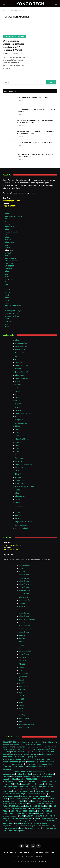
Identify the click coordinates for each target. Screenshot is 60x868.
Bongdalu (15, 772)
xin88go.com (44, 799)
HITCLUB (19, 477)
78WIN (18, 410)
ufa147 (19, 749)
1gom (26, 786)
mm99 (22, 642)
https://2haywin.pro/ (27, 725)
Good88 (32, 789)
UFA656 (40, 749)
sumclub (8, 321)
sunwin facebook (22, 528)
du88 (11, 831)
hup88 (5, 823)
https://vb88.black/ (12, 261)
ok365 (53, 799)
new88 (18, 442)
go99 (18, 754)
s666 (25, 813)
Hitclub (7, 300)
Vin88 (23, 831)
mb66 (36, 818)
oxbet (5, 804)
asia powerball (9, 749)
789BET (8, 240)
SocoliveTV (14, 828)
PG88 (7, 303)
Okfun (38, 742)
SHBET (18, 397)
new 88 (18, 401)
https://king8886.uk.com (14, 306)
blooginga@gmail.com (11, 201)
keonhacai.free (9, 774)
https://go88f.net (45, 811)
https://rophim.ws (10, 816)
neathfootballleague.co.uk (39, 752)
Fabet (18, 823)
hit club (18, 385)
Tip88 (50, 796)
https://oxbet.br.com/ (32, 781)
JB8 (15, 757)
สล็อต (7, 211)
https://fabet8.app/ (11, 796)
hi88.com (14, 818)
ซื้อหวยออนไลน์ (25, 626)
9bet (7, 282)
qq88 (12, 754)
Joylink (33, 776)
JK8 (4, 752)
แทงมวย (26, 742)
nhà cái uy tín (49, 784)
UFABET (8, 253)
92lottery (8, 292)
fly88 (20, 742)
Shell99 (22, 664)
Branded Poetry (25, 565)
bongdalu (19, 461)
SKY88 (14, 764)
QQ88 (22, 699)
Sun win (17, 789)
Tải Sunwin (19, 506)
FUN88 (13, 742)
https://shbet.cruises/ (27, 619)
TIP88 (53, 816)
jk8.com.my (7, 769)
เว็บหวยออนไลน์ (10, 263)
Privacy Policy (16, 853)
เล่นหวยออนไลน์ (21, 346)
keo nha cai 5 (24, 728)
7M (24, 759)
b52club (18, 519)
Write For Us (40, 856)
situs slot (20, 806)
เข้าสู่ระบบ (19, 420)
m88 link (19, 490)
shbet (7, 295)
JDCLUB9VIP (23, 791)
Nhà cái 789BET (21, 353)
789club (52, 781)
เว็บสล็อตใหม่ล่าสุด (11, 232)
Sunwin (22, 689)
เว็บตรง (22, 572)
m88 (17, 429)
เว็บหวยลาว (23, 674)
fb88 (7, 308)
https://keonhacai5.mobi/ (37, 772)
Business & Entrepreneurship (14, 37)
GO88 (54, 806)
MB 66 (18, 426)
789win (22, 623)
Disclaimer (50, 853)
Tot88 (5, 799)
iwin (21, 786)
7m (30, 784)
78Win (18, 499)
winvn (17, 436)
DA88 (5, 831)
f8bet (22, 705)
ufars (32, 742)
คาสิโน (7, 235)
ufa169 (33, 749)
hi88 (21, 702)
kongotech (42, 861)
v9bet (22, 667)
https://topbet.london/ (12, 759)
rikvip (5, 784)
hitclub (19, 774)
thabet (18, 455)
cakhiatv (47, 776)
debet (11, 789)
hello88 (22, 639)
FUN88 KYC (7, 767)
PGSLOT (34, 806)
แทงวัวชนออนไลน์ (50, 747)
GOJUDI (6, 742)
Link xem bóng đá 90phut (25, 487)
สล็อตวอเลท (19, 375)
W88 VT (8, 285)
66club (7, 290)
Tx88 (37, 791)
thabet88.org (33, 762)
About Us (28, 853)
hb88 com (23, 767)
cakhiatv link (20, 484)
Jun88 (21, 816)
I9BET (43, 759)
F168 (52, 826)
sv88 (32, 809)
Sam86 (40, 776)
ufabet (18, 503)
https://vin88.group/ (23, 439)
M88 (35, 799)
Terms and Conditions (24, 856)
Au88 (17, 388)
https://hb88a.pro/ (22, 366)
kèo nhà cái (9, 279)
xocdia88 (25, 826)
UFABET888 (9, 266)
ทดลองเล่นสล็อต (21, 525)
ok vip (7, 277)
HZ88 (39, 744)
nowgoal (33, 786)
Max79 (18, 515)
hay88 (7, 327)
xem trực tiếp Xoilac (12, 313)
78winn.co (19, 458)
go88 (11, 784)
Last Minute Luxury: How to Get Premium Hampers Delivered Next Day (36, 155)
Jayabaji (30, 757)
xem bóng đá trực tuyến (13, 311)
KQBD (30, 823)
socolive (24, 784)
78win (44, 742)
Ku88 (32, 791)
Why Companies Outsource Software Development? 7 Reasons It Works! (14, 45)
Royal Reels (9, 269)
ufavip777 (41, 789)
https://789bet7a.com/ (12, 781)
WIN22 (21, 801)
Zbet (48, 791)
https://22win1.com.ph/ (39, 826)
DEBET (21, 764)
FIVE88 (6, 818)
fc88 (17, 394)
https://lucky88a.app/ (29, 796)
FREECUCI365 (31, 779)
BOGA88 (37, 823)
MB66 (12, 823)
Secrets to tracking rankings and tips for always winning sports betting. (35, 133)
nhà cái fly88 (20, 480)
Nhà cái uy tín (15, 794)
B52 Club (32, 811)
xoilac (26, 776)
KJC (17, 359)
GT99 (25, 811)
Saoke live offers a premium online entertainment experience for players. (36, 121)
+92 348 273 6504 (10, 206)
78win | (51, 742)
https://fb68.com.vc (11, 826)
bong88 (21, 779)
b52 (30, 804)
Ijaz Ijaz (7, 53)
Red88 (24, 823)
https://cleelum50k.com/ (14, 216)
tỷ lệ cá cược (38, 784)
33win (34, 816)
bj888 (22, 693)
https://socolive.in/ (22, 378)
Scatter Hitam (25, 591)
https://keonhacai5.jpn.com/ (14, 762)
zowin (7, 324)
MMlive (26, 809)
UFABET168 (24, 658)
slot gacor (43, 764)
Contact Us (38, 853)
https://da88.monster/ (37, 794)
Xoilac (35, 804)
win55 (5, 789)
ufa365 (26, 749)
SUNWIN (36, 759)
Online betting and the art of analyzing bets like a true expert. (36, 110)
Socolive (7, 772)
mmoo (18, 391)
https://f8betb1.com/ (23, 413)
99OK (48, 806)
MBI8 (15, 791)
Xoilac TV (43, 804)
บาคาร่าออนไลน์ (21, 350)
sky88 (5, 821)
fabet (7, 319)
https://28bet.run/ (43, 809)
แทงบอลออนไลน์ (21, 343)
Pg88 (5, 806)
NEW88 (31, 813)
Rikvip (49, 759)
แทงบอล (8, 219)
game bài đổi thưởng (35, 747)
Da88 (11, 799)
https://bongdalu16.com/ (24, 464)
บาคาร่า (8, 245)
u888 (37, 754)
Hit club (50, 789)
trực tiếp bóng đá (33, 828)
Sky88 (24, 794)
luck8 (17, 432)
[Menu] (56, 4)
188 (6, 287)
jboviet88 (23, 677)
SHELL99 (6, 764)
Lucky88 (6, 776)
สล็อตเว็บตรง (9, 227)
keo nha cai (51, 818)
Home (6, 853)
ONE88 (28, 801)
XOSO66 (50, 821)
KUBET (29, 759)
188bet (14, 779)
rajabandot (23, 610)
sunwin (7, 224)
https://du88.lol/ (11, 258)
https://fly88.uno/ (47, 774)
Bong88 (8, 256)
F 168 (21, 648)
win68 (40, 816)
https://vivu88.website (24, 522)
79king (43, 754)
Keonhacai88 (43, 801)
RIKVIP (18, 474)
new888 (18, 362)
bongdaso (19, 468)
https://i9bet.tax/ (10, 801)
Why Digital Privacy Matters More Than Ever (35, 143)
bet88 (24, 754)
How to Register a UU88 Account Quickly (32, 97)
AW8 (24, 757)
